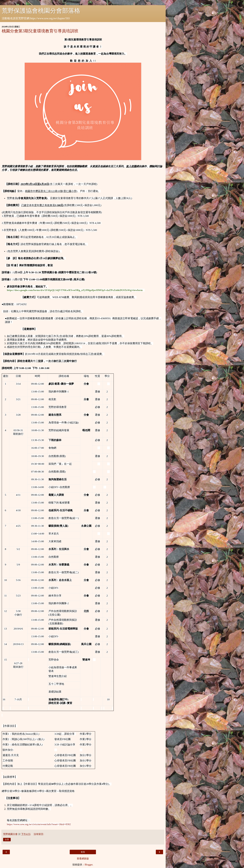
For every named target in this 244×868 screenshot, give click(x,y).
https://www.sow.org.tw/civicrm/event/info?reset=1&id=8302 (39, 824)
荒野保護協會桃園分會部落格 (41, 11)
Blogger (89, 865)
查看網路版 (83, 859)
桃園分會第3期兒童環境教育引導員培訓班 (40, 31)
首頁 (83, 852)
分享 (7, 840)
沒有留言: (39, 834)
